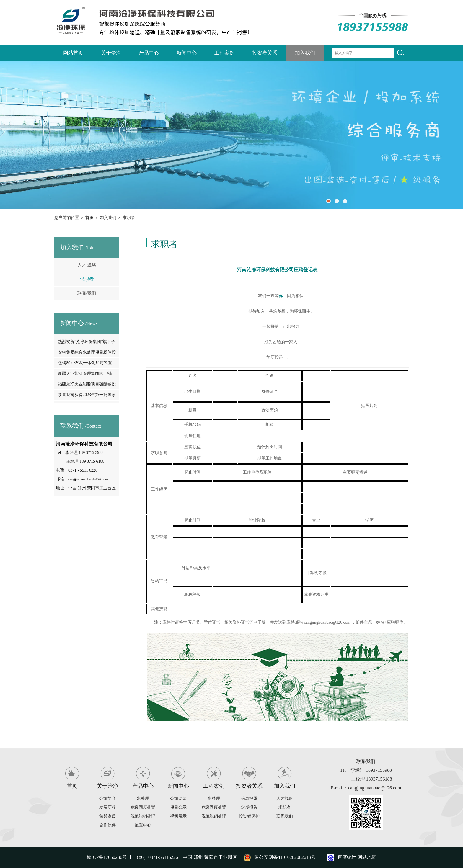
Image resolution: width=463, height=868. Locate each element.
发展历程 (107, 807)
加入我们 (305, 53)
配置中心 (143, 825)
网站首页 (73, 53)
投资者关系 (265, 53)
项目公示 (178, 807)
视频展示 (178, 816)
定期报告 (249, 807)
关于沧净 (111, 53)
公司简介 (107, 798)
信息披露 (249, 798)
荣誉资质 (107, 816)
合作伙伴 (107, 825)
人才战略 (87, 265)
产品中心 (149, 53)
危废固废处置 (143, 807)
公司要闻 (178, 798)
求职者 (87, 279)
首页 (89, 218)
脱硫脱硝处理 (143, 816)
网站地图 (367, 857)
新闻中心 (187, 53)
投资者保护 (249, 816)
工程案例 (224, 53)
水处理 (143, 798)
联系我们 (87, 293)
